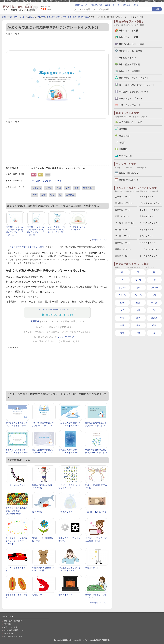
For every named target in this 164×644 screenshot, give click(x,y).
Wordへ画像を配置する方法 (14, 630)
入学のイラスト (146, 216)
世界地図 (123, 149)
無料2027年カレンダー (130, 180)
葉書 (70, 17)
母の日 (136, 5)
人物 (38, 17)
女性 (43, 17)
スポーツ (138, 295)
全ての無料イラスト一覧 (13, 637)
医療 (138, 303)
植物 (154, 325)
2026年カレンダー (82, 5)
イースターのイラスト (125, 223)
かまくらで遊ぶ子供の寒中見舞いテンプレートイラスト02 (57, 309)
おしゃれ (122, 287)
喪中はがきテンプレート (131, 98)
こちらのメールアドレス (69, 337)
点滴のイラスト (92, 568)
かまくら (24, 17)
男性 (64, 17)
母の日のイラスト (123, 230)
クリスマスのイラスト (149, 256)
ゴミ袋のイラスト (66, 512)
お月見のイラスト (147, 243)
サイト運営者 (9, 633)
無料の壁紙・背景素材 (130, 64)
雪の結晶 (85, 17)
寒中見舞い (56, 17)
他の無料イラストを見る (100, 240)
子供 (48, 17)
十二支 (154, 303)
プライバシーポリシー (12, 627)
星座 (138, 325)
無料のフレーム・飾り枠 (131, 51)
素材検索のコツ (136, 1)
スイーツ (122, 295)
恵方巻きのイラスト (124, 203)
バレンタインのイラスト (150, 203)
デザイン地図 (125, 156)
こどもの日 (126, 5)
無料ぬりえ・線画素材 (130, 71)
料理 (122, 325)
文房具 (154, 318)
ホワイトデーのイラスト (150, 210)
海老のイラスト (39, 595)
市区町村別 (124, 136)
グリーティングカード (130, 105)
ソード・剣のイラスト (16, 485)
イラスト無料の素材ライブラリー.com (27, 247)
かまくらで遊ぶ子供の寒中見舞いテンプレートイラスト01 (56, 230)
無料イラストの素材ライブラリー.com (81, 640)
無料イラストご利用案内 (120, 1)
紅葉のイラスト (122, 256)
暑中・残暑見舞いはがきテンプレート (137, 85)
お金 (138, 287)
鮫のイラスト (38, 512)
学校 (122, 318)
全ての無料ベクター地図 (131, 122)
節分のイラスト (146, 197)
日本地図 (123, 129)
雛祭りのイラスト (123, 210)
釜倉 (75, 17)
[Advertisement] (57, 42)
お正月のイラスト (123, 197)
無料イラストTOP (10, 17)
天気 (122, 310)
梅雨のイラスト (146, 230)
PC (154, 280)
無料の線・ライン (127, 58)
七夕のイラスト (146, 236)
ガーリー (154, 287)
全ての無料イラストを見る (153, 1)
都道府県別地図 (97, 5)
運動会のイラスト (123, 249)
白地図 (108, 5)
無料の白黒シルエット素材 (132, 44)
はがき (32, 17)
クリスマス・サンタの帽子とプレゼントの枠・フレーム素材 (17, 541)
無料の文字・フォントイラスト (134, 78)
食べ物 (138, 280)
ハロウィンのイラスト (149, 249)
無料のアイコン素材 (128, 37)
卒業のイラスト (122, 216)
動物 (122, 303)
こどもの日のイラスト (149, 223)
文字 (138, 318)
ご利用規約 (34, 321)
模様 (122, 333)
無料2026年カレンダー (130, 173)
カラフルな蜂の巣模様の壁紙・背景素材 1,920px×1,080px (17, 511)
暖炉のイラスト (65, 595)
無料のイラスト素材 (128, 30)
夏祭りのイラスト (123, 243)
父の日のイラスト (123, 236)
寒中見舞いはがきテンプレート (47, 181)
